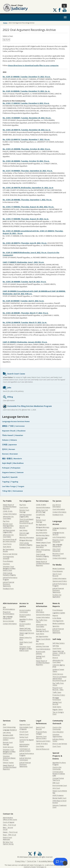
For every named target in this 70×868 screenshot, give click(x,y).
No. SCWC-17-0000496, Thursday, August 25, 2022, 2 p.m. (26, 219)
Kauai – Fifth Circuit (9, 835)
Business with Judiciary (41, 653)
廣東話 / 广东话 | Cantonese (13, 426)
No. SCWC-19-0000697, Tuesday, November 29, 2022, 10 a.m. (27, 118)
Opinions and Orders (60, 581)
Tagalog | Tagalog (10, 482)
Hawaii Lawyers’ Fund (43, 542)
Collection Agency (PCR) (59, 666)
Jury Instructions (42, 533)
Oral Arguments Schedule (8, 558)
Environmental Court (60, 785)
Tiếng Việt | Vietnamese (12, 491)
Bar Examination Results (8, 550)
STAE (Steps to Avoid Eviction (59, 802)
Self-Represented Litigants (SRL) (9, 531)
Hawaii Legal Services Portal (27, 634)
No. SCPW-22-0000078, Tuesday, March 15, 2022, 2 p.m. (25, 322)
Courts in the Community (57, 728)
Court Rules (40, 746)
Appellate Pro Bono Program (26, 620)
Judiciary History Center (58, 740)
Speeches (56, 626)
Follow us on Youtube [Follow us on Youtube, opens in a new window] (65, 10)
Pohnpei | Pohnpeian (11, 468)
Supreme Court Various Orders (41, 737)
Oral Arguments (41, 530)
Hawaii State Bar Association (41, 546)
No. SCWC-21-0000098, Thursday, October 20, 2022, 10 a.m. (27, 149)
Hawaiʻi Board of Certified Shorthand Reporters (10, 507)
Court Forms (7, 544)
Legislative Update (59, 613)
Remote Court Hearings (24, 511)
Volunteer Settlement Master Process (9, 758)
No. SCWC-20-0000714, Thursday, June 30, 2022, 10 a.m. (25, 243)
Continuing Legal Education (42, 539)
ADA (4, 724)
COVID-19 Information (40, 611)
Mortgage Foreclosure (57, 699)
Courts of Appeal (9, 822)
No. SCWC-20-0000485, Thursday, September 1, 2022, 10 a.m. (27, 200)
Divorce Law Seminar (10, 554)
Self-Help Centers (59, 643)
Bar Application (41, 525)
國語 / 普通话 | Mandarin (12, 459)
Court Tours (57, 746)
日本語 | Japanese (9, 445)
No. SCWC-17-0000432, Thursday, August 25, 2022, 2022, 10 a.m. (29, 207)
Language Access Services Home (16, 421)
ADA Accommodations (9, 608)
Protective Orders (59, 695)
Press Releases (8, 561)
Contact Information (10, 514)
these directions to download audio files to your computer (33, 65)
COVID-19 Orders (42, 744)
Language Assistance (10, 730)
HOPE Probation (58, 795)
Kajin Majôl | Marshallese (13, 463)
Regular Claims (58, 709)
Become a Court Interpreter (58, 554)
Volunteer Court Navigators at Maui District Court (9, 568)
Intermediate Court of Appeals (26, 728)
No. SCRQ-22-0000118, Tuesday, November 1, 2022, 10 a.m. (26, 139)
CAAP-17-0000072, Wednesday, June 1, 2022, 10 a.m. (23, 262)
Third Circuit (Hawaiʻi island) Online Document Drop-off (26, 521)
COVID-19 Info (8, 511)
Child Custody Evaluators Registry (9, 574)
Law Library (23, 530)
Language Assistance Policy (59, 529)
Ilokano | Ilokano (10, 440)
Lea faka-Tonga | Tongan (13, 486)
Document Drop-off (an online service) (10, 540)
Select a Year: (8, 36)
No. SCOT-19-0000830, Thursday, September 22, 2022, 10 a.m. (28, 171)
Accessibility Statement (47, 861)
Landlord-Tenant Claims (58, 670)
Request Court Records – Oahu (58, 689)
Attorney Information (27, 538)
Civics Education (58, 732)
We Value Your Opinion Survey (8, 843)
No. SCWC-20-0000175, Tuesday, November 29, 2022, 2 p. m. (27, 130)
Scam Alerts (7, 547)
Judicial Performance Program (10, 578)
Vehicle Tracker (8, 763)
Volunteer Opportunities (57, 735)
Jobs (7, 388)
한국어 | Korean (9, 449)
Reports (55, 615)
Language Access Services (58, 534)
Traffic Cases (57, 692)
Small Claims (57, 707)
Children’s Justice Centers (9, 739)
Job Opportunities (42, 636)
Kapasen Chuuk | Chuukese (14, 431)
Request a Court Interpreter (58, 541)
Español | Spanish (10, 477)
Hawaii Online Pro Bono (26, 638)
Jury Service (40, 644)
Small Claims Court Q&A (26, 643)
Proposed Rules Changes (41, 733)
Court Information (59, 509)
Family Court (24, 737)
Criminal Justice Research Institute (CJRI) (59, 774)
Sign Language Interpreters (57, 545)
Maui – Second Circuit (8, 828)
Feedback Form (8, 589)
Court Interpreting (9, 727)
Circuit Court (24, 732)
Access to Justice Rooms (25, 625)
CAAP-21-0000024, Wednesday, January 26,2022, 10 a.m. (25, 342)
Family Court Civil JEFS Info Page (42, 511)
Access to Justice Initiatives (25, 616)
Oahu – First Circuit (9, 825)
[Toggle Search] (64, 6)
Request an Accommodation (9, 613)
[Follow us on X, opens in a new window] (55, 10)
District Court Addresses (7, 838)
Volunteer (6, 564)
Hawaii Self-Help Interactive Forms (26, 629)
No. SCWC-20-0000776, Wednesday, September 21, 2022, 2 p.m (28, 188)
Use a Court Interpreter (57, 550)
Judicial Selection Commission (25, 759)
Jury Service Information (57, 506)
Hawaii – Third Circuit (10, 832)
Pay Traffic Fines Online (42, 621)
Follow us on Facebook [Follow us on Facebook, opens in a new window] (60, 10)
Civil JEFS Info (40, 515)
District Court (24, 734)
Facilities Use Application (57, 596)
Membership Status (43, 535)
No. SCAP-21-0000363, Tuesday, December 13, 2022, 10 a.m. (27, 77)
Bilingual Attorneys (26, 540)
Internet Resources (43, 749)
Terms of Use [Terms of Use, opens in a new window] (32, 861)
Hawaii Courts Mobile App (43, 640)
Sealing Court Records (41, 657)
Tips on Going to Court (58, 713)
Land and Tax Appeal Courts (27, 741)
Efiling (8, 397)
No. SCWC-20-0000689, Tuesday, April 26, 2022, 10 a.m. (24, 282)
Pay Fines (6, 521)
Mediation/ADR (8, 735)
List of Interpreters (59, 537)
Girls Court (56, 788)
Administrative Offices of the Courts (10, 819)
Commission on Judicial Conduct (25, 750)
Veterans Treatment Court (59, 806)
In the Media (57, 618)
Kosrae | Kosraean (10, 454)
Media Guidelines (59, 569)
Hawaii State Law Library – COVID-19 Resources (59, 653)
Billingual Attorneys (43, 527)
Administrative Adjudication (24, 745)
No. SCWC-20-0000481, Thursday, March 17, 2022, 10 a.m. (26, 313)
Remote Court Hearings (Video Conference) (8, 526)
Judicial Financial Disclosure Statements (9, 584)
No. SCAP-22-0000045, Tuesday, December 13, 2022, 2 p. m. (27, 91)
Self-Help (56, 646)
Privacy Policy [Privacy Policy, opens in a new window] (20, 861)
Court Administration (43, 649)
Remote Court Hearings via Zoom (42, 630)
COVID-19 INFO (41, 505)
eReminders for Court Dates (8, 517)
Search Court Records (24, 527)
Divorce (55, 658)
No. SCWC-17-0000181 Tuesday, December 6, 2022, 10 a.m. (26, 103)
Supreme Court (25, 724)
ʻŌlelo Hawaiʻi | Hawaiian (13, 435)
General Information (43, 507)
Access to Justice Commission (25, 611)
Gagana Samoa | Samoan (13, 472)
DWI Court (56, 783)
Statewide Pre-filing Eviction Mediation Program (27, 406)
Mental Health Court (59, 798)
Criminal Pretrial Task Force (58, 779)
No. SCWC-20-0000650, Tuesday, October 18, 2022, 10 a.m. (26, 161)
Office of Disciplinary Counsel (43, 551)
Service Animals (8, 621)
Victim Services (58, 674)
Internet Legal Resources (24, 534)
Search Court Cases (14, 374)
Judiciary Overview (42, 646)
